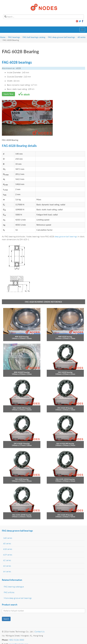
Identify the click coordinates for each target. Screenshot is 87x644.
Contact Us (40, 631)
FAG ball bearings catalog (34, 37)
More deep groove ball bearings (18, 598)
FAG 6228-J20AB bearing (22, 515)
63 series (7, 566)
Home (3, 37)
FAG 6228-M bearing (65, 515)
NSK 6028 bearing (22, 337)
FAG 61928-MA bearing (65, 444)
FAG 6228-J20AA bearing (65, 479)
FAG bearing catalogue (14, 587)
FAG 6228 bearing (22, 479)
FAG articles (9, 592)
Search (6, 619)
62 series (7, 560)
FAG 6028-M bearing (65, 408)
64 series (7, 571)
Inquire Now (8, 94)
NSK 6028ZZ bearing (22, 372)
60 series (82, 37)
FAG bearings (14, 37)
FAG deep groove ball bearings (61, 37)
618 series (8, 549)
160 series (8, 538)
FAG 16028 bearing (65, 372)
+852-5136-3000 (16, 640)
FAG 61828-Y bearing (22, 444)
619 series (8, 555)
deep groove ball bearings (66, 236)
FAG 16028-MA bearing (22, 408)
